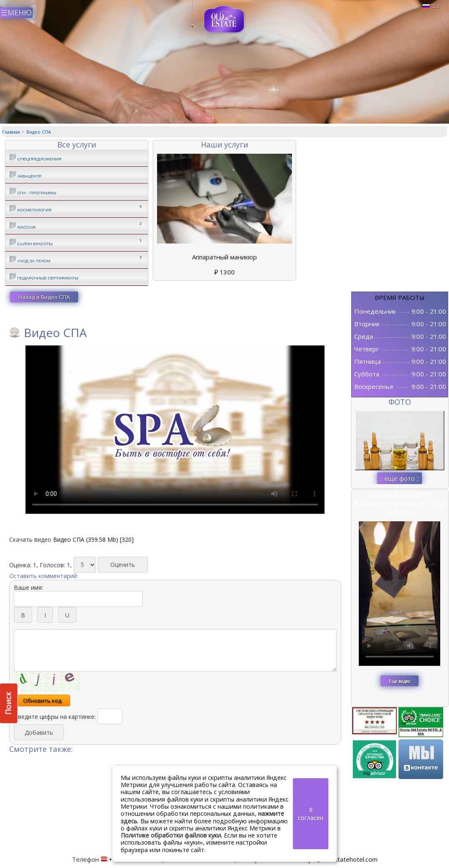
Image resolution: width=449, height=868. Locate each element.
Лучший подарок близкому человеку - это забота (400, 503)
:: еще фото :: (400, 478)
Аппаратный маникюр (224, 257)
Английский (436, 7)
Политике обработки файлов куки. (171, 835)
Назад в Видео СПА (44, 297)
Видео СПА (39, 132)
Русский (426, 7)
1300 (224, 272)
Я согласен (311, 814)
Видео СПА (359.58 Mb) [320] (93, 539)
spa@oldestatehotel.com (341, 859)
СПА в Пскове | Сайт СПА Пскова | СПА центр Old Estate (224, 19)
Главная (11, 132)
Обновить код (42, 700)
